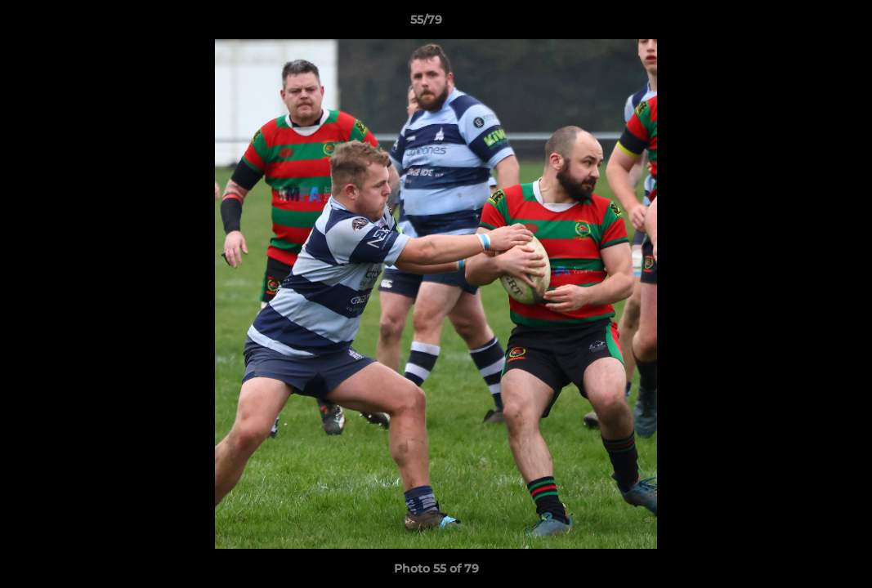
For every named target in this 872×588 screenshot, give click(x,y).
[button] (803, 24)
